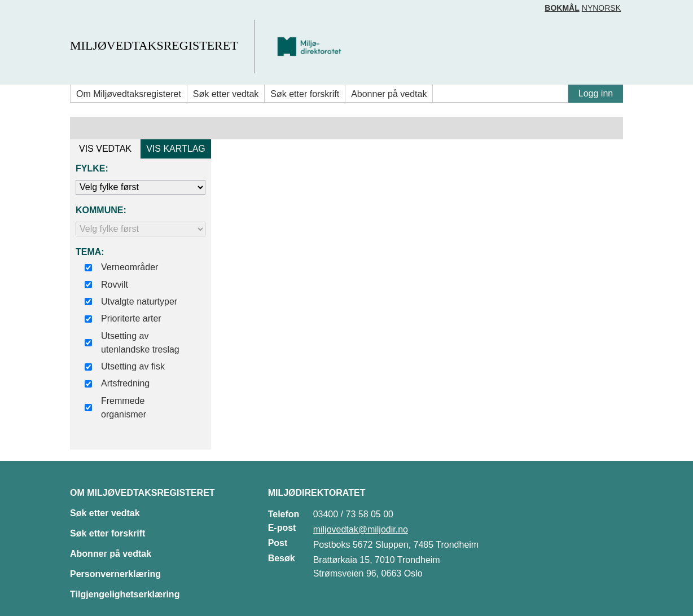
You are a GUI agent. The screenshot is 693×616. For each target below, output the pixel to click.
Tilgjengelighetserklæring (125, 594)
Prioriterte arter (131, 318)
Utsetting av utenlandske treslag (140, 343)
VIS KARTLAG (176, 149)
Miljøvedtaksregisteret (154, 45)
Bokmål (562, 8)
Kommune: (101, 210)
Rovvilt (115, 285)
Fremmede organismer (124, 408)
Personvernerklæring (115, 574)
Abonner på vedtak (389, 94)
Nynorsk (601, 8)
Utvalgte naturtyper (139, 302)
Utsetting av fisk (133, 366)
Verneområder (130, 267)
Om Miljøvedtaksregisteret (129, 94)
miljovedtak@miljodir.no (361, 529)
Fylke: (92, 168)
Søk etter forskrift (305, 94)
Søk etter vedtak (226, 94)
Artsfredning (125, 383)
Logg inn (596, 93)
